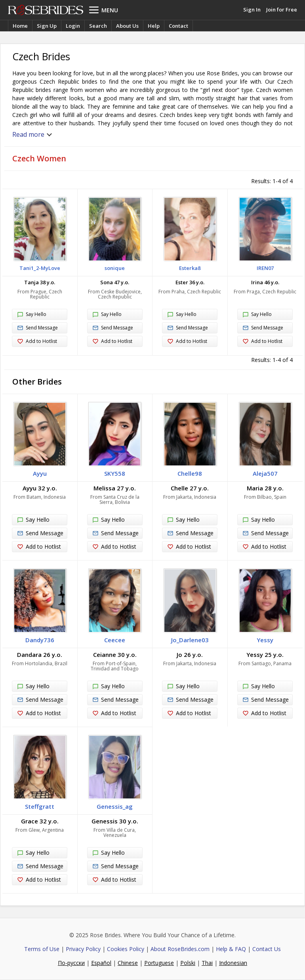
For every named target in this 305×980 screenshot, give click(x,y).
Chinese (128, 963)
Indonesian (233, 963)
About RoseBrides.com (180, 949)
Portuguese (159, 963)
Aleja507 (265, 473)
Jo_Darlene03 (190, 640)
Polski (188, 963)
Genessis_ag (115, 806)
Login (73, 26)
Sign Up (47, 26)
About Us (127, 26)
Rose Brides (46, 10)
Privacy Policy (83, 949)
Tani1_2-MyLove (40, 268)
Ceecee (115, 640)
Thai (207, 963)
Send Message (37, 328)
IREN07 (265, 268)
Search (98, 26)
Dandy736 (40, 640)
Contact (178, 26)
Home (20, 26)
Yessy (265, 640)
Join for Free (282, 10)
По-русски (71, 963)
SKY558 (115, 473)
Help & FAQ (231, 949)
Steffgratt (40, 806)
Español (101, 963)
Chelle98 (190, 473)
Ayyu (40, 473)
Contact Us (267, 949)
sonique (115, 268)
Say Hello (32, 315)
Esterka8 (190, 268)
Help (154, 26)
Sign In (252, 10)
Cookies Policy (126, 949)
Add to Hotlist (37, 342)
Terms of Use (42, 949)
